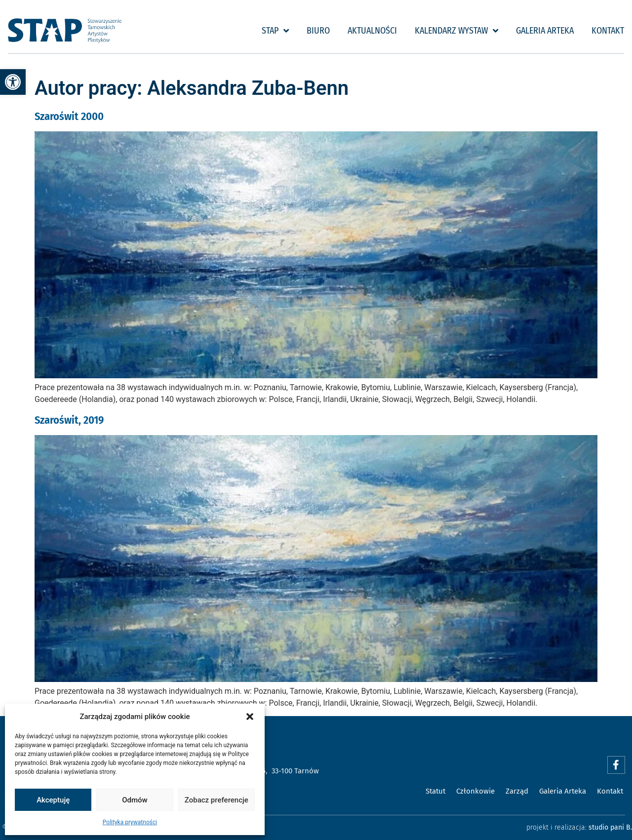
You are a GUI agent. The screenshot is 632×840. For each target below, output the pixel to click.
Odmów (135, 800)
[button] (250, 717)
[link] (13, 82)
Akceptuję (53, 800)
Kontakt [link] (608, 31)
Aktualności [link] (372, 31)
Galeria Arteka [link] (545, 31)
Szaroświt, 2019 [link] (69, 420)
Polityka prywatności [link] (130, 822)
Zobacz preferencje (217, 800)
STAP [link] (275, 31)
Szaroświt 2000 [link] (69, 116)
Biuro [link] (318, 31)
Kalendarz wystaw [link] (456, 31)
